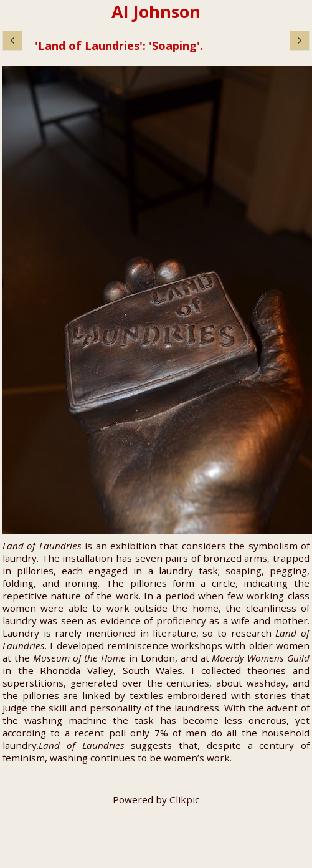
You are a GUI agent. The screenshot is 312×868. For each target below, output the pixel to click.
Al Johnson (156, 12)
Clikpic (184, 799)
